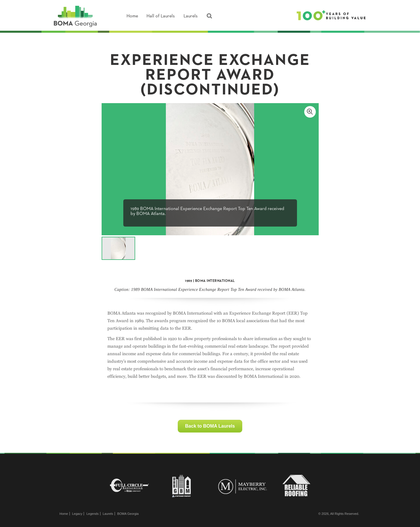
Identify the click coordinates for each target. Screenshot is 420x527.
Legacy (77, 514)
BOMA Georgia (128, 514)
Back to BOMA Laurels (210, 426)
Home (132, 16)
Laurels (191, 16)
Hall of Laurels (161, 16)
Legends (92, 514)
